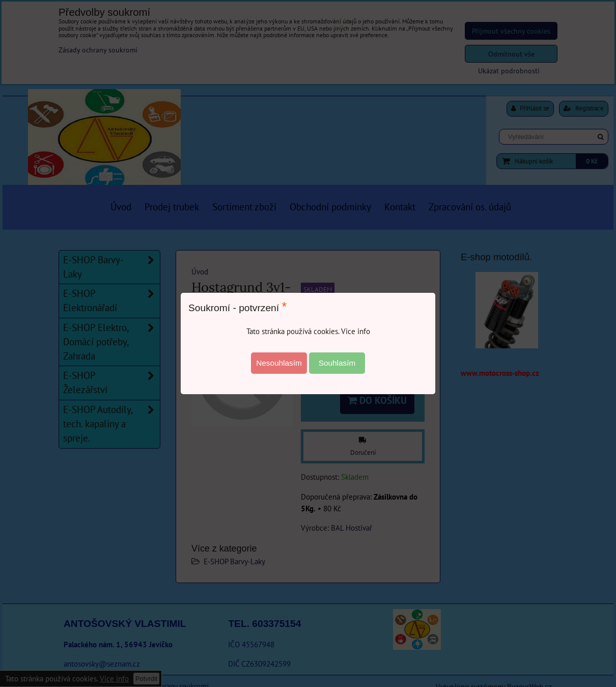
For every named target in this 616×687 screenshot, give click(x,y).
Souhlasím (337, 363)
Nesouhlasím (279, 363)
